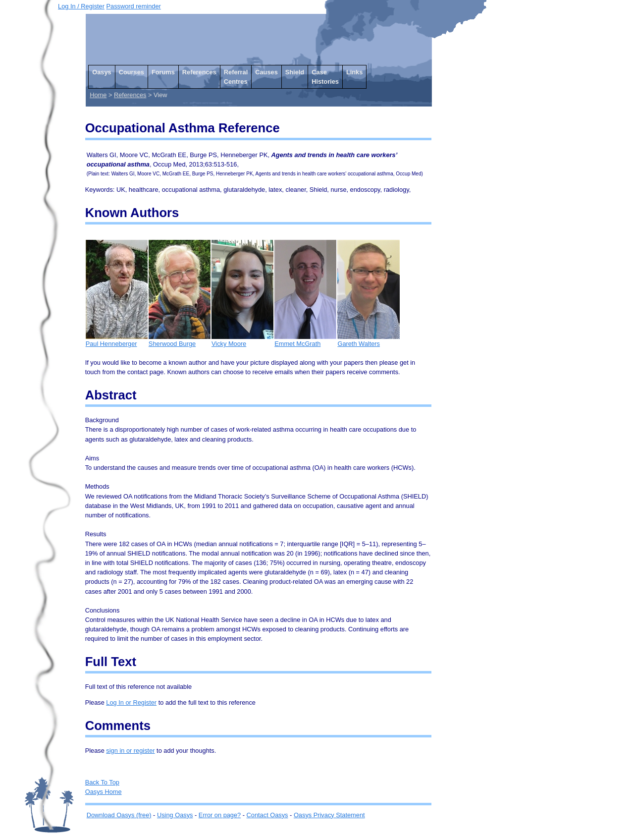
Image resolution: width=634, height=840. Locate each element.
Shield (295, 72)
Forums (163, 72)
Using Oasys (175, 815)
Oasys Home (104, 792)
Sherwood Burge (180, 340)
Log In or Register (131, 702)
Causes (266, 72)
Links (354, 72)
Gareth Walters (368, 340)
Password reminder (134, 6)
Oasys (102, 72)
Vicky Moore (242, 340)
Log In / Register (81, 6)
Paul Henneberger (117, 340)
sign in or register (130, 751)
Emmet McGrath (305, 340)
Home (98, 95)
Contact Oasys (267, 815)
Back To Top (102, 782)
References (199, 72)
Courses (132, 72)
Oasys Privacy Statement (329, 815)
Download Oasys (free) (119, 815)
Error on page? (220, 815)
